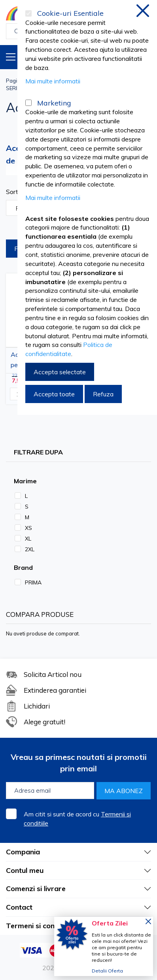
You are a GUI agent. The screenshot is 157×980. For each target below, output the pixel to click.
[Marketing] (28, 103)
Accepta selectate (60, 372)
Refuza (103, 394)
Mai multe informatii (53, 81)
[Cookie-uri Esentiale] (28, 13)
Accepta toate (54, 394)
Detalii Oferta (107, 971)
